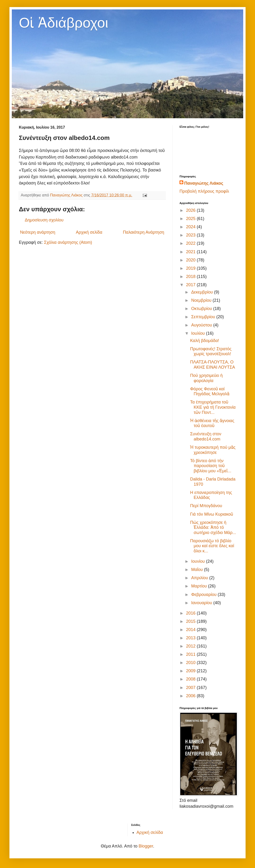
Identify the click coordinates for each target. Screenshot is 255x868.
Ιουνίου (199, 561)
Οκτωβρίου (202, 309)
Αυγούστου (202, 325)
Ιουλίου (199, 333)
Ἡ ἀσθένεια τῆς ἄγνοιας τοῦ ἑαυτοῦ (212, 423)
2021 (191, 252)
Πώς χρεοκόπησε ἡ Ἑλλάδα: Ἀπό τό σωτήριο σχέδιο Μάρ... (213, 528)
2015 (191, 621)
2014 (191, 630)
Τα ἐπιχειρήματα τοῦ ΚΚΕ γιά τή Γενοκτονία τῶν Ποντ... (213, 407)
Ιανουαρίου (202, 603)
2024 (191, 227)
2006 (191, 696)
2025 (191, 219)
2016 (191, 613)
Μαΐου (197, 570)
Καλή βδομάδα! (205, 341)
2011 (191, 654)
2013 (191, 638)
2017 (191, 285)
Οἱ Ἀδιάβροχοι (64, 23)
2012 (191, 646)
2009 (191, 671)
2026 (191, 210)
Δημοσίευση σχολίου (44, 220)
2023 (191, 235)
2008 (191, 679)
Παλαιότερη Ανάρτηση (144, 232)
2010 (191, 663)
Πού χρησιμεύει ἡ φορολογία (206, 378)
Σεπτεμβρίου (204, 317)
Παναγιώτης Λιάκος (204, 183)
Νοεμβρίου (202, 300)
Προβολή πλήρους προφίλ (204, 191)
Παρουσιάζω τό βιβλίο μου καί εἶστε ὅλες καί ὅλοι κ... (212, 546)
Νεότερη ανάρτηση (38, 232)
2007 (191, 688)
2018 (191, 277)
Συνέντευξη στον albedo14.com (206, 436)
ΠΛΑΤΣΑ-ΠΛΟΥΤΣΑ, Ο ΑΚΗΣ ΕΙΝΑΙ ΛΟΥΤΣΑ (213, 365)
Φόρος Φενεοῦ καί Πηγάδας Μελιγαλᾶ (210, 391)
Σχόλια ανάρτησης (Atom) (68, 242)
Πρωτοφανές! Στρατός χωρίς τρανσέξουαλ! (211, 351)
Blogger (146, 846)
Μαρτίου (199, 586)
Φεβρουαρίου (204, 595)
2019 (191, 268)
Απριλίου (200, 578)
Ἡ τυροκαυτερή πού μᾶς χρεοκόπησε (213, 450)
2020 (191, 260)
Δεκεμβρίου (203, 292)
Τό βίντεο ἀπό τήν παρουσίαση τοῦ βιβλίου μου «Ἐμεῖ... (211, 466)
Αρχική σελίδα (89, 232)
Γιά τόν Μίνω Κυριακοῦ (212, 514)
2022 (191, 243)
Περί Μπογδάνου (206, 506)
